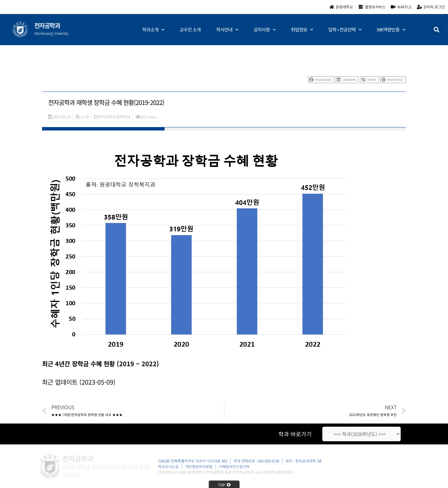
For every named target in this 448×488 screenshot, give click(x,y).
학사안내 (227, 30)
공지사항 (264, 30)
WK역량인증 (391, 30)
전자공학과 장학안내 (114, 117)
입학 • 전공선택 (345, 30)
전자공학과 (47, 25)
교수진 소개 (190, 29)
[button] (437, 29)
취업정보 (302, 30)
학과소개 (153, 30)
